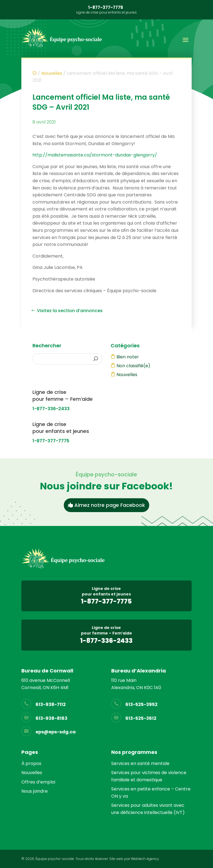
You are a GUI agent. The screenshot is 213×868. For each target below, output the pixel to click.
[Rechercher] (96, 359)
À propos (31, 763)
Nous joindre (35, 791)
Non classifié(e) (133, 366)
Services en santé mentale (140, 763)
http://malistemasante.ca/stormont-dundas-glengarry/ (95, 155)
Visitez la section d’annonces (70, 311)
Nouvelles (127, 375)
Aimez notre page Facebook (110, 505)
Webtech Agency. (145, 859)
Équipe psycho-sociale (55, 859)
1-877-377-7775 (106, 7)
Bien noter (128, 357)
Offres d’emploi (38, 782)
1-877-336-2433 (51, 409)
